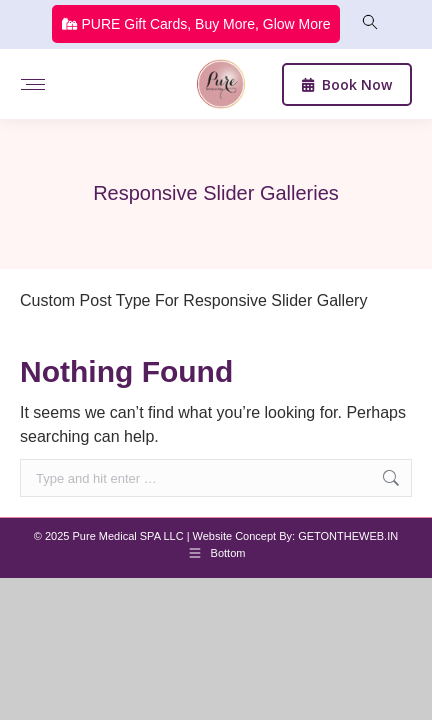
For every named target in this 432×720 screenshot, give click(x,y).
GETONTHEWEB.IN (348, 536)
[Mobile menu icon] (33, 84)
